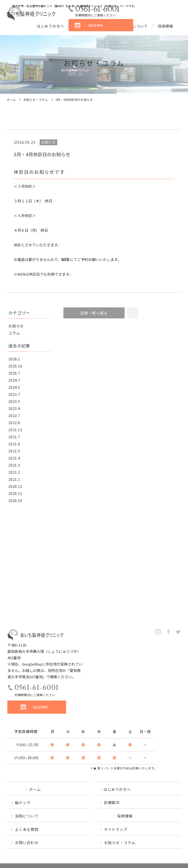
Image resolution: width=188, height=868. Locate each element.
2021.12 (15, 430)
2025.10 (15, 366)
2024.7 (14, 380)
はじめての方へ (50, 26)
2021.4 (14, 458)
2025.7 (14, 373)
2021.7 (14, 437)
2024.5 (14, 387)
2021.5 (14, 451)
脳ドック (82, 26)
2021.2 (14, 472)
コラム (14, 333)
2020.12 (15, 486)
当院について (136, 26)
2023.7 (14, 394)
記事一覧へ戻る (94, 313)
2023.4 (14, 408)
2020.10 (15, 500)
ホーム (11, 99)
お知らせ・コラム (36, 99)
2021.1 (14, 479)
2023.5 (14, 401)
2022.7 (14, 415)
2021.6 (14, 444)
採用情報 (165, 26)
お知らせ (16, 326)
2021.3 (14, 465)
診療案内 (107, 26)
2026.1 (14, 359)
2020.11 (15, 493)
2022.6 (14, 423)
